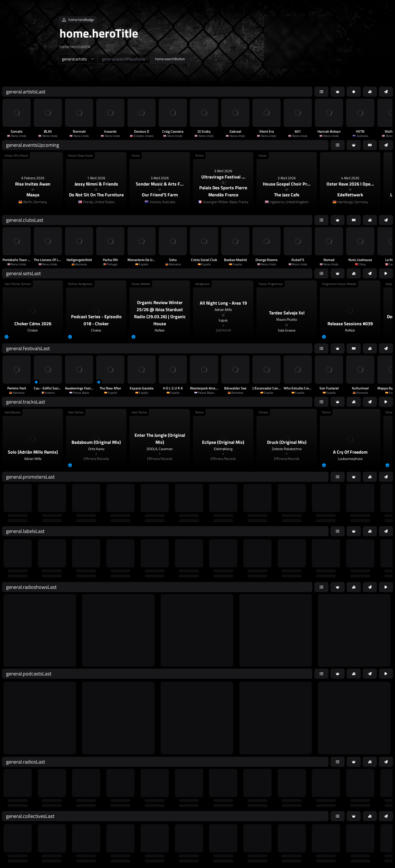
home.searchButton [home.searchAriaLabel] (170, 59)
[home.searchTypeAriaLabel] (78, 59)
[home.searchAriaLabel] (124, 59)
